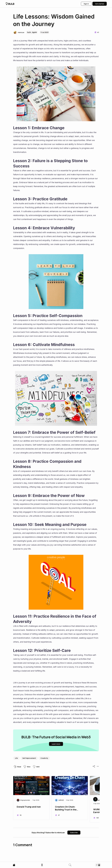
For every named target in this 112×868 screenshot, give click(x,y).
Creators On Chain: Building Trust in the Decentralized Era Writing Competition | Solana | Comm (69, 808)
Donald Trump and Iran (29, 807)
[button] (19, 32)
